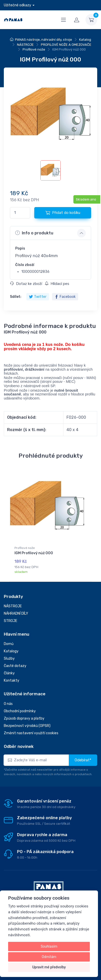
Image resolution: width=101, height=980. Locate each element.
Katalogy (11, 651)
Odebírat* (83, 760)
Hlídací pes (57, 284)
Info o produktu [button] (34, 233)
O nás (8, 704)
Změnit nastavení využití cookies (31, 733)
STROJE (11, 621)
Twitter (38, 297)
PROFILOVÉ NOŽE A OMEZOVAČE (66, 45)
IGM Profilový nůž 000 (34, 553)
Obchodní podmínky (20, 711)
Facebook (65, 297)
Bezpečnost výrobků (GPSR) (27, 726)
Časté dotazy (15, 666)
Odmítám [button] (49, 957)
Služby (9, 659)
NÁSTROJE (25, 45)
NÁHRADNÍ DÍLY (16, 614)
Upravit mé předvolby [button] (49, 967)
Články (9, 673)
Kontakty (12, 681)
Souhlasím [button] (49, 946)
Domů (9, 644)
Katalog (85, 40)
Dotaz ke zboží (26, 284)
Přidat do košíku (63, 213)
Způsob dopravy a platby (24, 718)
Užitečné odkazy (18, 5)
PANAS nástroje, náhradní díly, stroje (44, 40)
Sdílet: (16, 297)
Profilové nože (34, 49)
